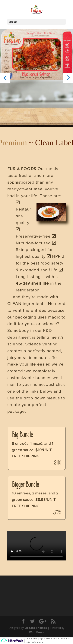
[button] (5, 78)
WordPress (36, 632)
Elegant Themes (36, 628)
